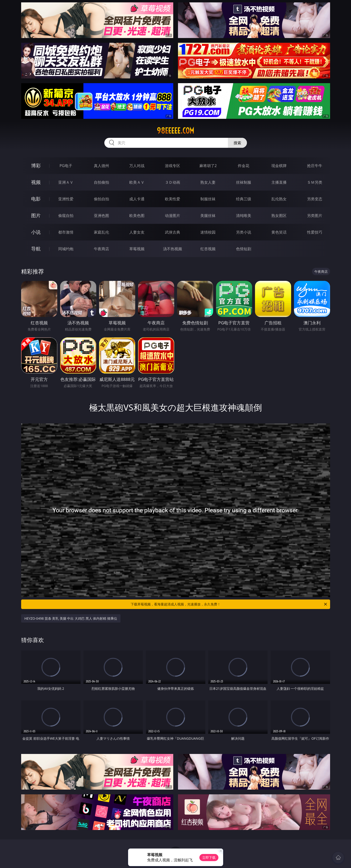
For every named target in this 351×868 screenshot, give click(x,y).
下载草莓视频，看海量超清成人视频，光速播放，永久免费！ (229, 604)
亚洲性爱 (66, 199)
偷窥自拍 (66, 216)
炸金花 (244, 166)
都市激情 (66, 232)
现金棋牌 (279, 166)
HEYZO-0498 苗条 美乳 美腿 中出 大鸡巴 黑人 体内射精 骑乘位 (71, 618)
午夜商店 (101, 249)
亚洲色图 (101, 216)
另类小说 (244, 232)
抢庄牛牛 (315, 166)
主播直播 (279, 182)
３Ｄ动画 (173, 182)
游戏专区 (173, 166)
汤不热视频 (173, 249)
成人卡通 (137, 199)
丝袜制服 (244, 182)
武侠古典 (173, 232)
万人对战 (137, 166)
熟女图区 (279, 216)
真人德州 (101, 166)
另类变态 (315, 199)
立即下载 (209, 857)
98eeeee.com (175, 131)
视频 (36, 182)
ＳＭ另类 (315, 182)
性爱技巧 (315, 232)
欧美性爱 (173, 199)
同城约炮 (66, 249)
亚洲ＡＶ (66, 182)
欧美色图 (137, 216)
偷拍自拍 (101, 199)
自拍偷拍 (101, 182)
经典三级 (244, 199)
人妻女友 (137, 232)
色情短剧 (244, 249)
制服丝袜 (208, 199)
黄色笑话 (279, 232)
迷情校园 (208, 232)
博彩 (36, 165)
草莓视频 (137, 249)
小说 (36, 232)
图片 (36, 215)
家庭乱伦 (101, 232)
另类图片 (315, 216)
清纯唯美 (244, 216)
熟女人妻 (208, 182)
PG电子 (66, 166)
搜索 (237, 143)
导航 (36, 249)
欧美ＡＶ (137, 182)
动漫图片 (173, 216)
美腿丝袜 (208, 216)
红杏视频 (208, 249)
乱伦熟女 (279, 199)
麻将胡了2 (208, 166)
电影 (36, 199)
